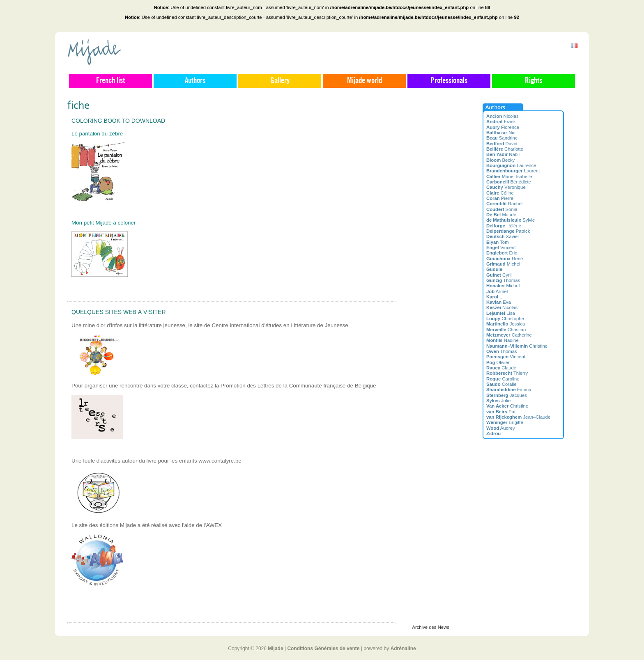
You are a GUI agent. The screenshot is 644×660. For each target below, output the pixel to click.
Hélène (504, 226)
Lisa (501, 313)
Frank (501, 121)
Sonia (502, 209)
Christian (506, 330)
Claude (501, 368)
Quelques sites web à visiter (119, 312)
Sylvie (511, 220)
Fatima (509, 390)
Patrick (508, 231)
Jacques (507, 395)
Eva (499, 302)
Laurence (511, 165)
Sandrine (502, 138)
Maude (501, 215)
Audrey (501, 428)
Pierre (500, 198)
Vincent (501, 247)
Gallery (280, 81)
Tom (498, 242)
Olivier (498, 362)
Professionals (449, 81)
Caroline (503, 379)
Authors (195, 81)
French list (110, 81)
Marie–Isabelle (509, 176)
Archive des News (431, 627)
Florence (503, 127)
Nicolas (503, 116)
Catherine (509, 335)
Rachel (504, 204)
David (502, 144)
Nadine (503, 340)
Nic (501, 133)
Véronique (506, 187)
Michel (503, 264)
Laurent (513, 171)
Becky (500, 160)
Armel (497, 291)
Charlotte (505, 149)
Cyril (499, 275)
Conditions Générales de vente (323, 649)
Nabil (503, 154)
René (505, 259)
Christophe (505, 319)
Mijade (275, 649)
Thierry (507, 373)
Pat (501, 412)
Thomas (503, 280)
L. (495, 297)
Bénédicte (509, 182)
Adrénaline (403, 649)
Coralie (501, 384)
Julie (498, 401)
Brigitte (505, 422)
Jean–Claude (518, 417)
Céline (500, 193)
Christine (517, 346)
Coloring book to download (118, 121)
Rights (534, 81)
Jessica (506, 324)
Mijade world (365, 81)
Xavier (503, 236)
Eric (502, 253)
